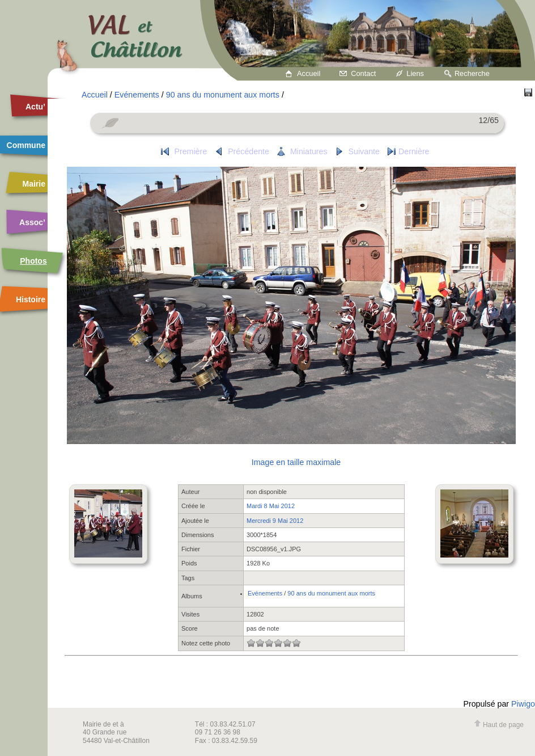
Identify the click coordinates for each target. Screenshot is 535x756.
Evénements (137, 95)
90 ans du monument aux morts (223, 95)
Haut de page (499, 725)
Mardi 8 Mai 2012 (271, 506)
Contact (363, 73)
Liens (415, 73)
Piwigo (523, 704)
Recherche (472, 73)
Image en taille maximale (296, 462)
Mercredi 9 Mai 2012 (275, 521)
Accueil (309, 73)
